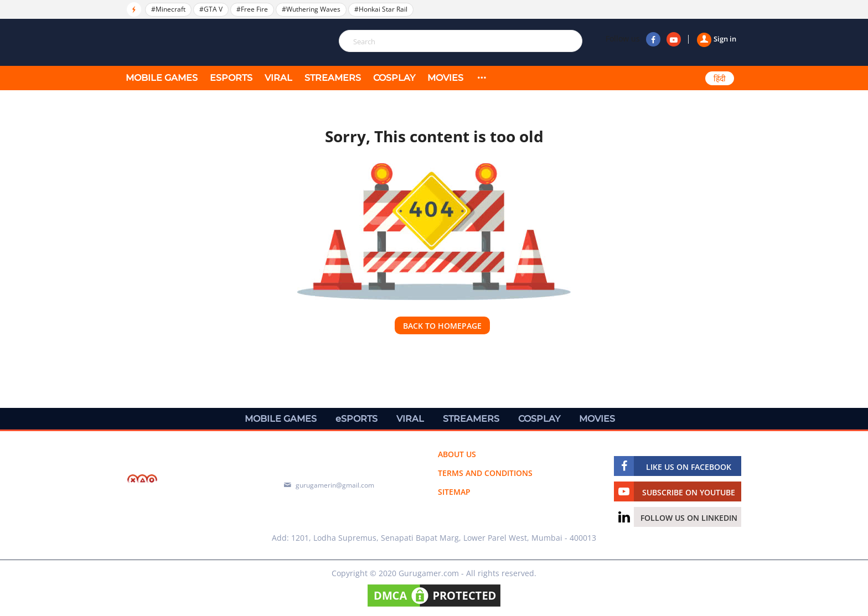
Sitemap (454, 492)
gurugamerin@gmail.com (335, 485)
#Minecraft (168, 9)
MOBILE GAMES (162, 78)
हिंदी (720, 79)
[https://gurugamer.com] (188, 480)
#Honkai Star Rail (381, 9)
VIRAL (278, 78)
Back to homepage (442, 326)
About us (457, 454)
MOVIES (445, 78)
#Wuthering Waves (311, 9)
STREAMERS (333, 78)
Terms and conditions (485, 473)
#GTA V (211, 9)
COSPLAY (394, 78)
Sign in (717, 39)
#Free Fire (252, 9)
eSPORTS (231, 78)
